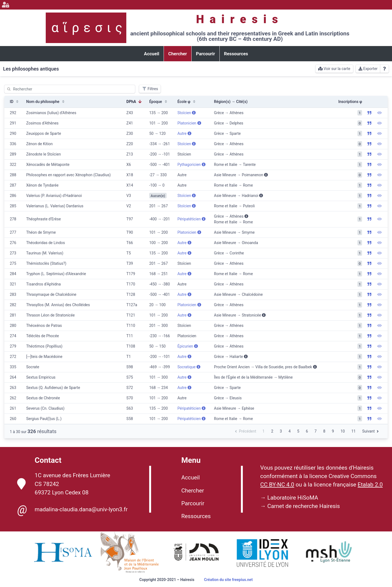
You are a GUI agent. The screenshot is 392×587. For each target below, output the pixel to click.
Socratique (189, 367)
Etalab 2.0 (370, 485)
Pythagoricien (192, 165)
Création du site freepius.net (228, 580)
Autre (184, 133)
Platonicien (189, 123)
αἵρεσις (89, 28)
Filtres (150, 89)
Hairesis (240, 19)
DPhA (134, 102)
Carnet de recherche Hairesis (304, 506)
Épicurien (188, 346)
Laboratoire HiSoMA (293, 498)
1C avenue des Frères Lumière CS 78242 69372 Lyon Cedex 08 (64, 484)
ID (15, 102)
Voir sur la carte (334, 69)
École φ (187, 102)
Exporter (368, 69)
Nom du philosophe (46, 102)
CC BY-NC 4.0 (277, 485)
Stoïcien (187, 113)
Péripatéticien (192, 219)
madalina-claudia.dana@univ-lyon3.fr (72, 510)
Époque (159, 102)
